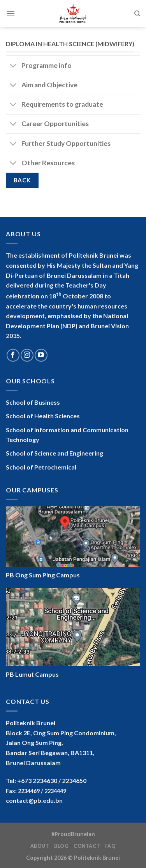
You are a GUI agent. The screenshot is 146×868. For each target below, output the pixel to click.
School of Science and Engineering (55, 453)
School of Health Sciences (43, 416)
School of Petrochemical (41, 467)
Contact (87, 846)
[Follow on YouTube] (41, 355)
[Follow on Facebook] (13, 355)
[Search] (137, 14)
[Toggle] (13, 66)
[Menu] (11, 13)
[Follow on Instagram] (27, 355)
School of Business (33, 402)
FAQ (111, 846)
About (40, 846)
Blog (61, 846)
